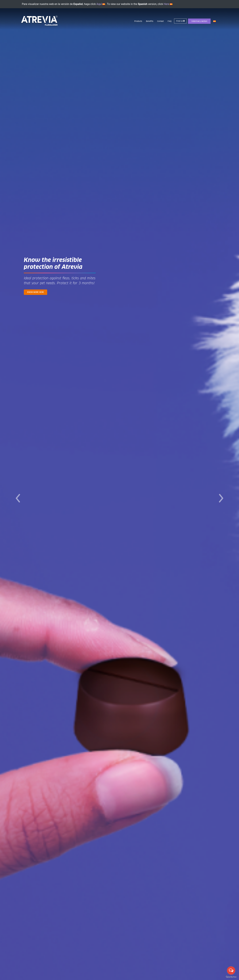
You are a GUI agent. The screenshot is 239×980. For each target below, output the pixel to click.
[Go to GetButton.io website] (231, 977)
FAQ (170, 21)
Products (138, 21)
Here (168, 4)
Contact (160, 21)
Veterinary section (199, 21)
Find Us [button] (180, 21)
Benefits (150, 21)
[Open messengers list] (231, 970)
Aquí (101, 4)
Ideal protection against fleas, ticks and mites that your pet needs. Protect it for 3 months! (60, 281)
